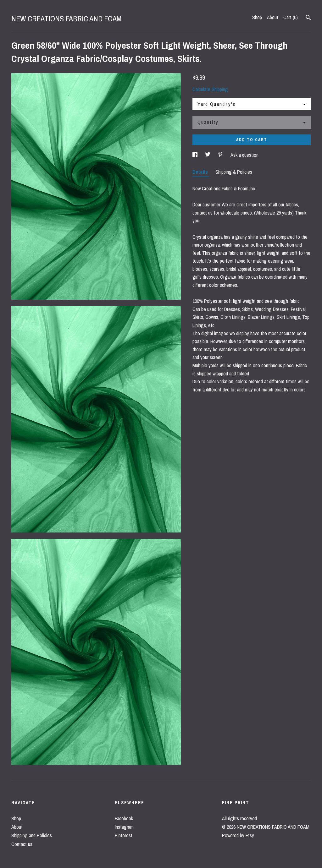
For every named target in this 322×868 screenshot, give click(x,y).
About (273, 17)
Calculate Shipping (210, 89)
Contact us (22, 844)
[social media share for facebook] (196, 155)
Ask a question (244, 155)
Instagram (124, 827)
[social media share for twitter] (208, 155)
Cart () (291, 17)
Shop (257, 17)
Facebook (124, 818)
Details (201, 172)
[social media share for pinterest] (221, 155)
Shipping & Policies (234, 172)
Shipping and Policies (32, 835)
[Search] (308, 18)
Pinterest (124, 835)
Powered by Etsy (238, 835)
